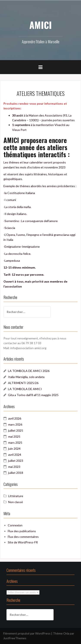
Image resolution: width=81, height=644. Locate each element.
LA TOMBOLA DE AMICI (25, 389)
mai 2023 (14, 467)
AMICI (41, 25)
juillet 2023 (16, 461)
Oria (66, 633)
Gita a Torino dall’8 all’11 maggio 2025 (33, 395)
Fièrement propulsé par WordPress (27, 633)
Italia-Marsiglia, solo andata (26, 377)
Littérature (16, 496)
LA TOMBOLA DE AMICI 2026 (29, 371)
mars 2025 (15, 443)
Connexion (15, 525)
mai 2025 (14, 436)
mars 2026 (15, 424)
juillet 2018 (16, 473)
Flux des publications (22, 531)
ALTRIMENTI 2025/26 (23, 383)
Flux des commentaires (23, 537)
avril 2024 (15, 455)
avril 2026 (15, 418)
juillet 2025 (16, 430)
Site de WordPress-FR (23, 542)
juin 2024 (14, 449)
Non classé (16, 502)
